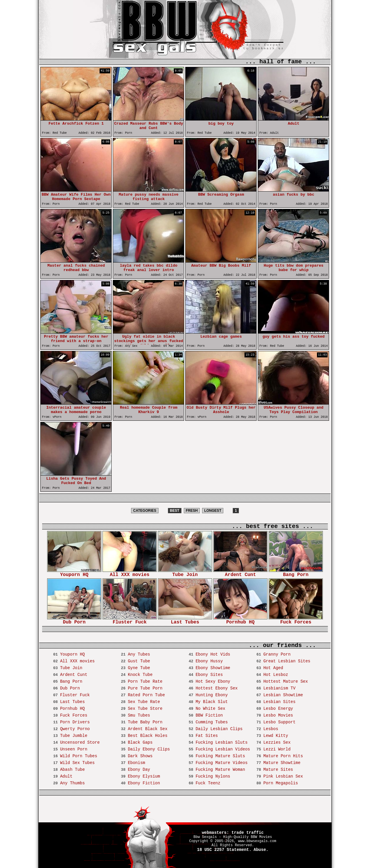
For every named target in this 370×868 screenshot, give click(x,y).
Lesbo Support (279, 722)
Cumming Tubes (212, 722)
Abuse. (261, 850)
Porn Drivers (75, 722)
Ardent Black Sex (148, 729)
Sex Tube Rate (144, 702)
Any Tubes (139, 654)
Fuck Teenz (208, 783)
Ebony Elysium (144, 776)
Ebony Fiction (144, 783)
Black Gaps (140, 742)
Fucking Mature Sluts (220, 756)
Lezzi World (277, 749)
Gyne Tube (139, 668)
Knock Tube (140, 675)
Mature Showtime (282, 763)
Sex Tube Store (145, 709)
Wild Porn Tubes (79, 756)
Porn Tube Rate (145, 681)
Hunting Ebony (212, 695)
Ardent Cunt (240, 573)
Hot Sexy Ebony (213, 681)
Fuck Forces (296, 620)
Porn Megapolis (281, 783)
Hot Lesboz (276, 675)
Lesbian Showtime (283, 695)
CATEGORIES (145, 511)
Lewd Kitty (276, 736)
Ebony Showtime (213, 668)
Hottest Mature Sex (286, 681)
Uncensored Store (80, 742)
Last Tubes (185, 620)
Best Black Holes (148, 736)
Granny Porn (277, 654)
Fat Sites (207, 736)
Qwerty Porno (75, 729)
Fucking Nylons (213, 776)
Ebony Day (139, 770)
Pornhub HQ (240, 620)
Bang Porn (296, 573)
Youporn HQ (74, 573)
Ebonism (137, 763)
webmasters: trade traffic (233, 833)
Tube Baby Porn (145, 722)
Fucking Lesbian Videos (223, 749)
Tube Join (185, 573)
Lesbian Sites (279, 702)
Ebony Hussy (209, 661)
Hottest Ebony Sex (217, 688)
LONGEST (213, 511)
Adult (66, 776)
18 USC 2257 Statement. (224, 850)
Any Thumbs (72, 783)
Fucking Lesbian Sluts (222, 742)
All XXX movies (130, 573)
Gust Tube (139, 661)
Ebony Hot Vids (213, 654)
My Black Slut (212, 702)
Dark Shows (140, 756)
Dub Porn (74, 620)
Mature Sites (278, 770)
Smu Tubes (139, 715)
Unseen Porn (74, 749)
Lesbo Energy (278, 709)
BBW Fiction (209, 715)
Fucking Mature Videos (222, 763)
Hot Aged (273, 668)
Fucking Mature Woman (220, 770)
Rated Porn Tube (146, 695)
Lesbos (271, 729)
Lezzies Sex (277, 742)
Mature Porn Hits (283, 756)
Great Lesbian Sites (287, 661)
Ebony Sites (209, 675)
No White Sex (210, 709)
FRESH (192, 511)
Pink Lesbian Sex (283, 776)
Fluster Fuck (130, 620)
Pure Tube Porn (145, 688)
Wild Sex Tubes (77, 763)
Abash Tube (72, 770)
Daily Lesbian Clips (219, 729)
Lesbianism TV (279, 688)
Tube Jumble (74, 736)
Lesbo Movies (278, 715)
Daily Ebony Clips (149, 749)
